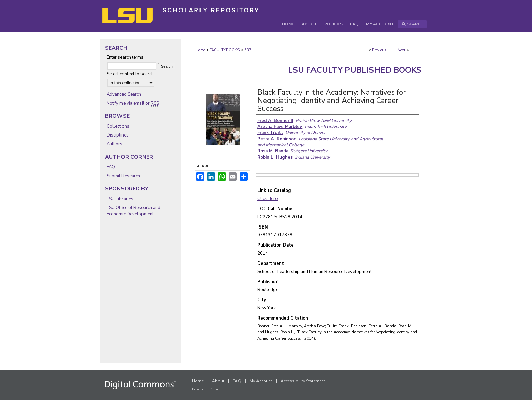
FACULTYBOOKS (225, 50)
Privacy (197, 389)
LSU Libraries (120, 199)
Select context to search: (131, 74)
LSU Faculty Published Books (355, 70)
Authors (115, 144)
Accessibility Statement (303, 381)
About (218, 381)
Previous (379, 50)
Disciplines (118, 135)
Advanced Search (124, 94)
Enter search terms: (126, 57)
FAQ (111, 167)
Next (402, 50)
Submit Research (123, 176)
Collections (118, 126)
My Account (261, 381)
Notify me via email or (133, 103)
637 (248, 50)
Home (200, 50)
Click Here (267, 199)
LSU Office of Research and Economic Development (134, 211)
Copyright (217, 389)
